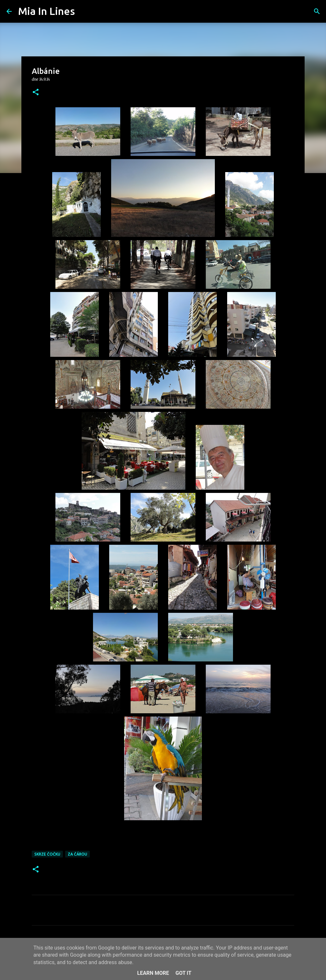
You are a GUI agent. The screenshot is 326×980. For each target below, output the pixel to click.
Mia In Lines (47, 11)
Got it (183, 973)
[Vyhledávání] (84, 11)
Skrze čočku (47, 854)
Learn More (153, 973)
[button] (36, 93)
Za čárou (77, 854)
